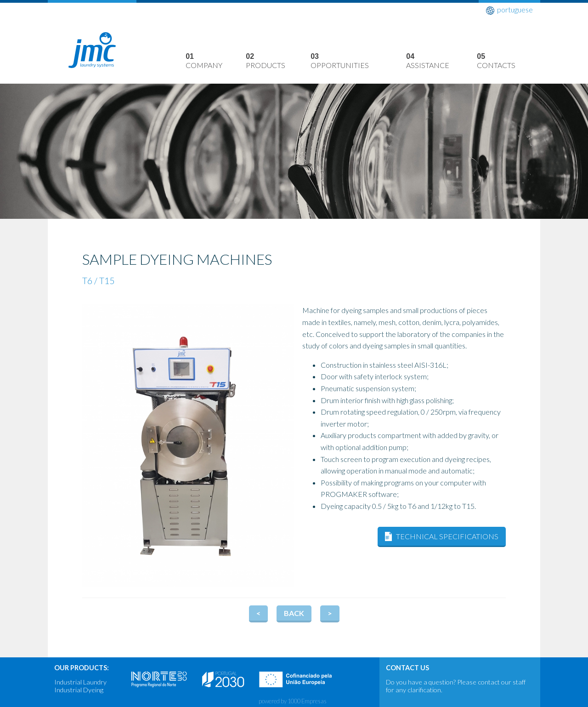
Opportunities (358, 61)
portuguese (509, 10)
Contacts (509, 61)
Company (216, 61)
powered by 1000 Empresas (293, 701)
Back (294, 613)
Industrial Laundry (80, 682)
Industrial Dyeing (79, 690)
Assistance (441, 61)
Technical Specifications (447, 536)
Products (278, 61)
